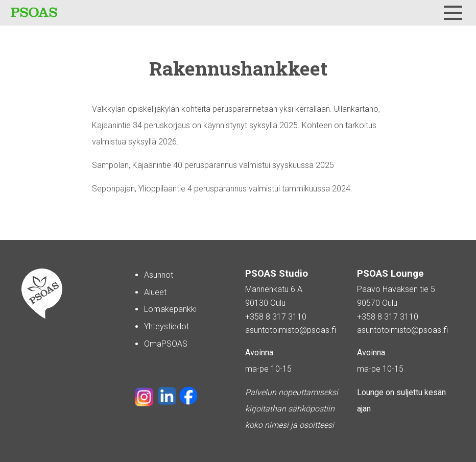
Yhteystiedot (166, 326)
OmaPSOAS (166, 344)
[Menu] (453, 13)
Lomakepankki (170, 309)
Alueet (155, 292)
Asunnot (159, 275)
